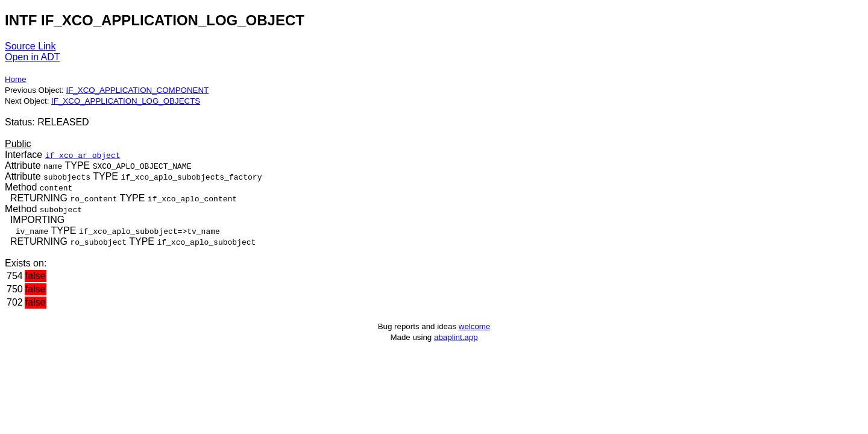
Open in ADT (33, 57)
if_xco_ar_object (83, 155)
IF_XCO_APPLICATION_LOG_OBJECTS (126, 101)
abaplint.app (456, 337)
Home (16, 79)
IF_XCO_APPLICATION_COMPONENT (137, 90)
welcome (475, 326)
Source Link (30, 46)
